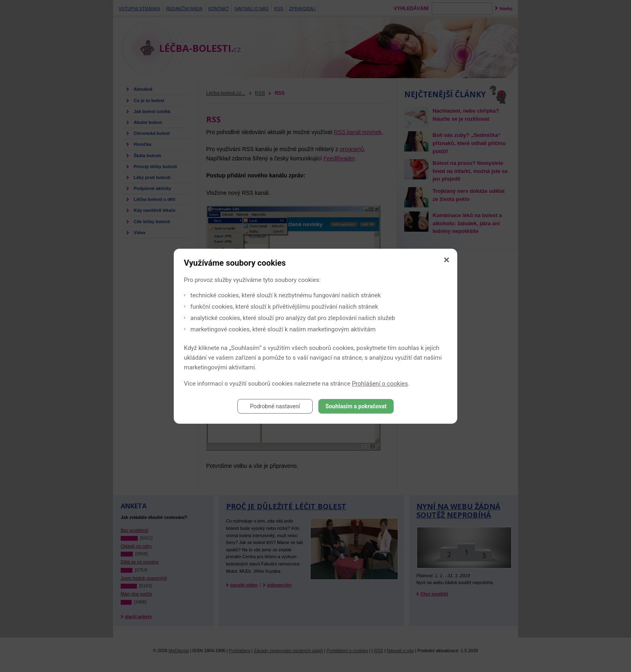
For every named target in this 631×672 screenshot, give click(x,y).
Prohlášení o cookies (380, 384)
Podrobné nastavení (275, 406)
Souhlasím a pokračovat (356, 406)
